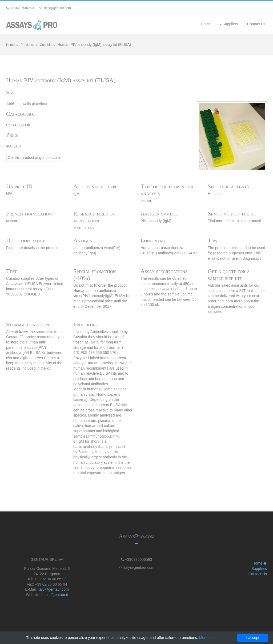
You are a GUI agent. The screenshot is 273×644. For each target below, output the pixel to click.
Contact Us (256, 24)
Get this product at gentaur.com (34, 158)
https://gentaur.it (55, 595)
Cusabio (46, 45)
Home (206, 24)
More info (207, 638)
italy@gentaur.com (53, 589)
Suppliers (230, 24)
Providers (27, 45)
